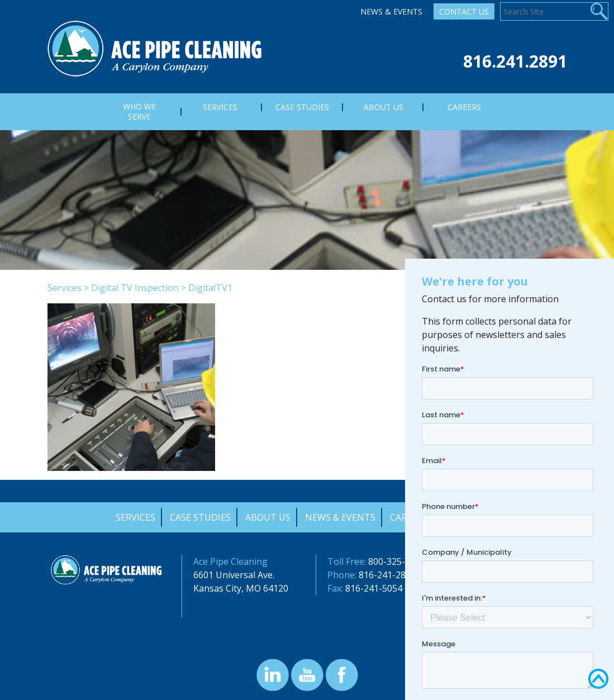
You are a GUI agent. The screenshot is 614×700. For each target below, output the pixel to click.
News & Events (391, 11)
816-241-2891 (387, 575)
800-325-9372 (397, 561)
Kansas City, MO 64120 (241, 588)
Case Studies (200, 517)
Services (65, 288)
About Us (268, 517)
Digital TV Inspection (135, 288)
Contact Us (464, 11)
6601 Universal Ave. (234, 575)
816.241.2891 (515, 61)
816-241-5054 (374, 588)
